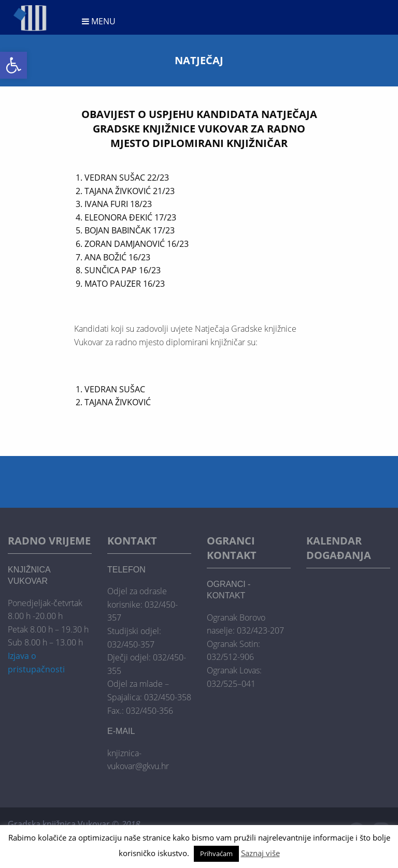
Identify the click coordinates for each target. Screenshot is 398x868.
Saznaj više (260, 853)
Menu (99, 21)
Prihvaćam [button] (216, 854)
